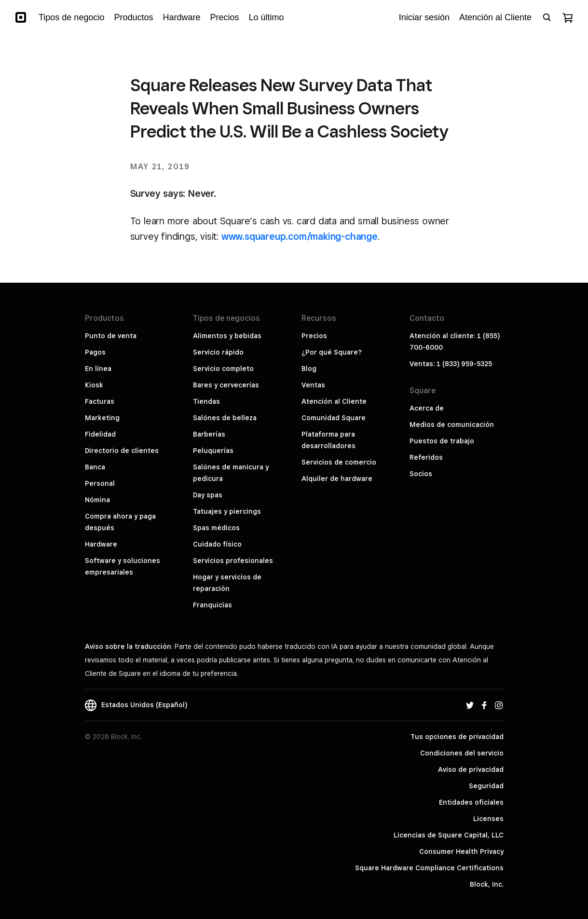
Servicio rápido (218, 352)
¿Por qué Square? (332, 352)
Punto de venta (111, 336)
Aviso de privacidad (471, 769)
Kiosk (94, 385)
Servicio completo (223, 369)
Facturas (100, 401)
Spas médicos (216, 528)
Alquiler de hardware (337, 479)
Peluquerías (213, 451)
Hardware (101, 544)
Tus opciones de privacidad (457, 737)
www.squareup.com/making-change (300, 236)
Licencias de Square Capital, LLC (449, 835)
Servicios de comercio (339, 462)
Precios (314, 336)
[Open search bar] (547, 17)
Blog (309, 369)
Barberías (209, 434)
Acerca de (427, 408)
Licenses (488, 819)
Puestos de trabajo (442, 441)
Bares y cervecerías (226, 385)
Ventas (313, 385)
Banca (95, 467)
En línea (98, 369)
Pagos (95, 352)
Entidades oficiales (471, 802)
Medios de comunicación (452, 425)
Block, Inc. (487, 884)
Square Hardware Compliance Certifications (429, 868)
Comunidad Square (334, 418)
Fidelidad (100, 434)
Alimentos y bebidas (227, 336)
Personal (100, 483)
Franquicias (212, 605)
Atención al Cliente (334, 401)
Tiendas (206, 401)
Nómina (97, 500)
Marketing (102, 418)
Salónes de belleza (225, 418)
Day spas (208, 495)
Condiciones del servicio (462, 753)
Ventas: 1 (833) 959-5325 (451, 364)
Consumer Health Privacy (461, 851)
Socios (421, 474)
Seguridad (486, 786)
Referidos (426, 457)
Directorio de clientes (122, 451)
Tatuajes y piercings (227, 511)
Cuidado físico (217, 544)
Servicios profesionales (233, 561)
